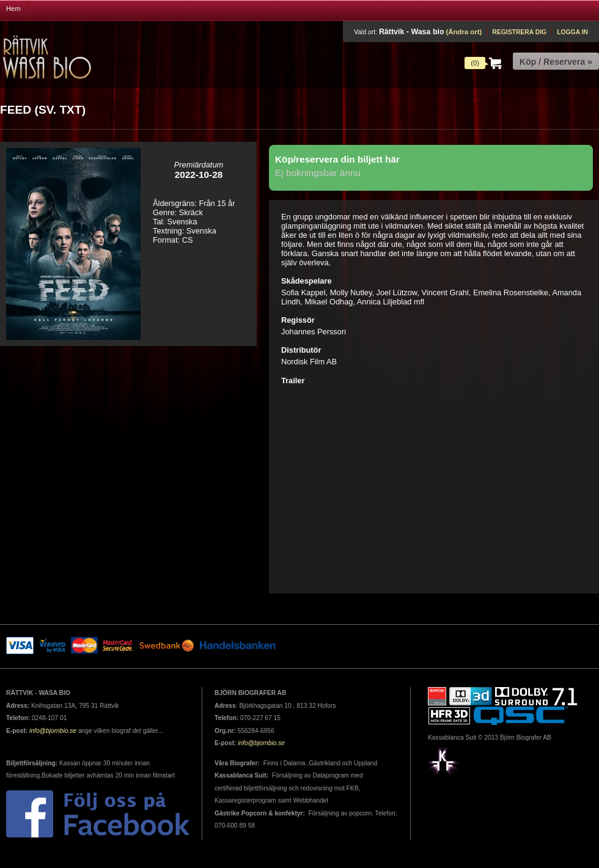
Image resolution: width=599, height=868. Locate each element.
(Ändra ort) (464, 32)
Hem (13, 9)
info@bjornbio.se (53, 731)
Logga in (572, 32)
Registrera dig (519, 32)
